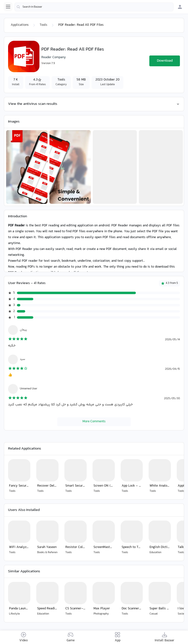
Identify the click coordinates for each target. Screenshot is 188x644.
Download (165, 61)
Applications (20, 25)
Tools (43, 25)
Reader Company (54, 57)
